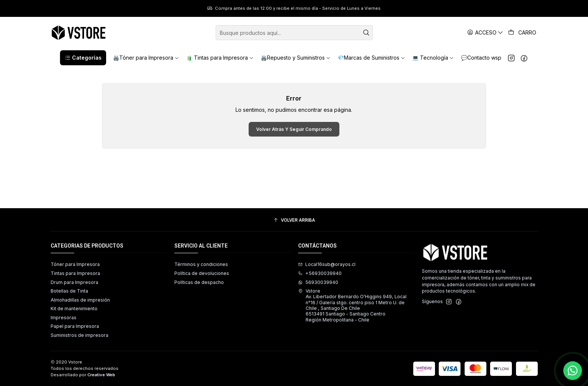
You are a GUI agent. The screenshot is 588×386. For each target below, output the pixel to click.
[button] (83, 58)
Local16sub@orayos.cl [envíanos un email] (327, 264)
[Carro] (522, 33)
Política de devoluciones (202, 273)
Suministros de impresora (79, 335)
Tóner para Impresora (75, 264)
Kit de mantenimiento (74, 309)
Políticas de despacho (199, 282)
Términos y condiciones (201, 264)
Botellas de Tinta (69, 291)
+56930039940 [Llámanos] (320, 273)
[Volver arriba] (294, 221)
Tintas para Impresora (75, 273)
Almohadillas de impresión (80, 300)
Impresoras (64, 318)
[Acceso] (485, 32)
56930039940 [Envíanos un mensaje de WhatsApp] (318, 282)
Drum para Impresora (74, 282)
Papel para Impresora (75, 326)
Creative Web (101, 375)
